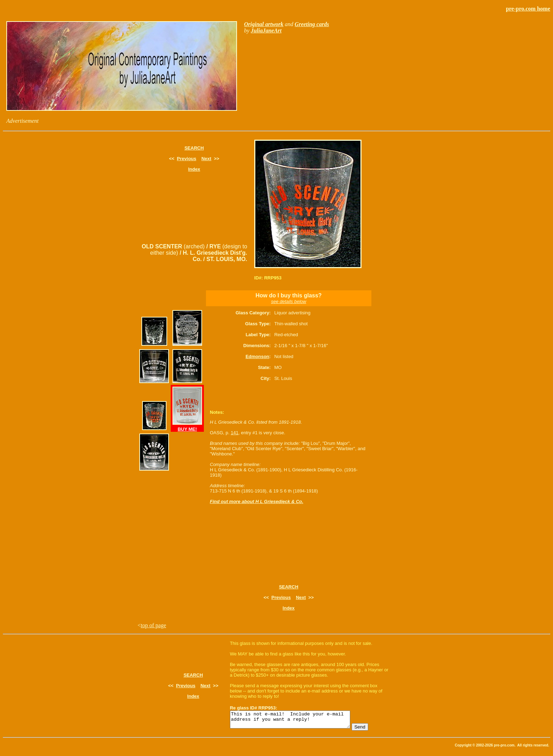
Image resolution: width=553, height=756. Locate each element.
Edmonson (257, 356)
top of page (153, 625)
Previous (187, 159)
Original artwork (264, 24)
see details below (288, 301)
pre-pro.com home (528, 9)
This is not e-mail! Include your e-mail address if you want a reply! (297, 721)
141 (235, 433)
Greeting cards (312, 24)
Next (206, 159)
